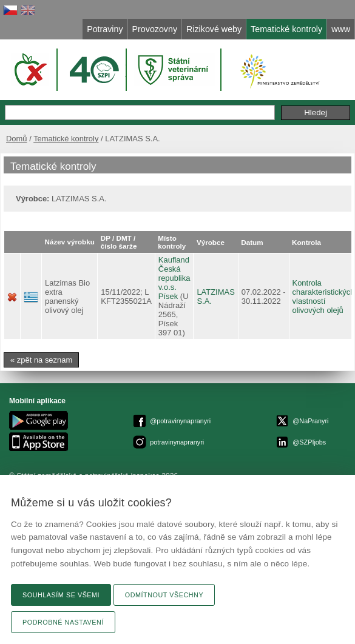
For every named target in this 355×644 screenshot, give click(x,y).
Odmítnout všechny (164, 595)
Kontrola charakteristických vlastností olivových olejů (324, 297)
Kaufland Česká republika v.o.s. (174, 273)
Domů (17, 139)
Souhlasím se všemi (61, 595)
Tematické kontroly (66, 139)
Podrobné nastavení (63, 622)
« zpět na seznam (41, 360)
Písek (168, 296)
